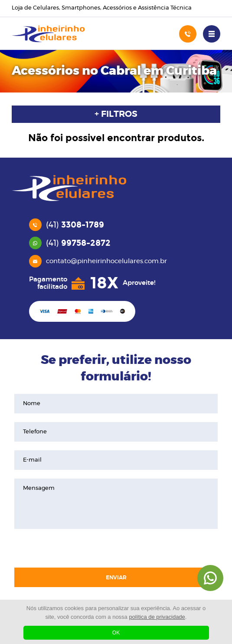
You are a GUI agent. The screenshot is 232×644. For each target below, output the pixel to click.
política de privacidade (157, 617)
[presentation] (116, 549)
